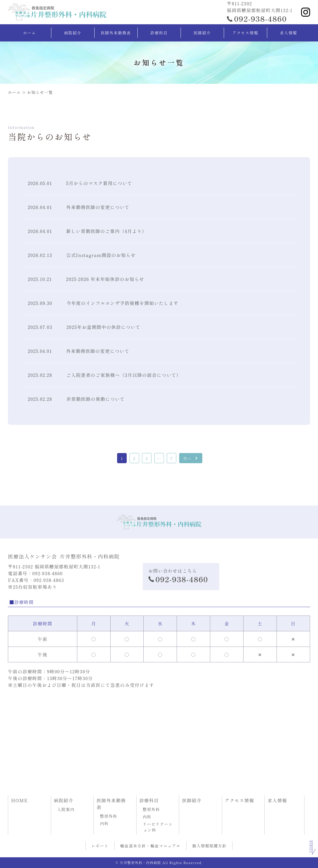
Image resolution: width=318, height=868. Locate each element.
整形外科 (109, 816)
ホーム (30, 33)
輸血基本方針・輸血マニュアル (150, 846)
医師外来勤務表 (116, 33)
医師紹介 (202, 33)
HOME (19, 800)
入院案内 (66, 809)
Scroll (311, 847)
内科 (105, 823)
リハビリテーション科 (158, 827)
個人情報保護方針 (209, 846)
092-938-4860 (260, 19)
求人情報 (289, 33)
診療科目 (159, 33)
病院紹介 (73, 33)
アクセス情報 (245, 33)
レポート (100, 846)
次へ (187, 458)
